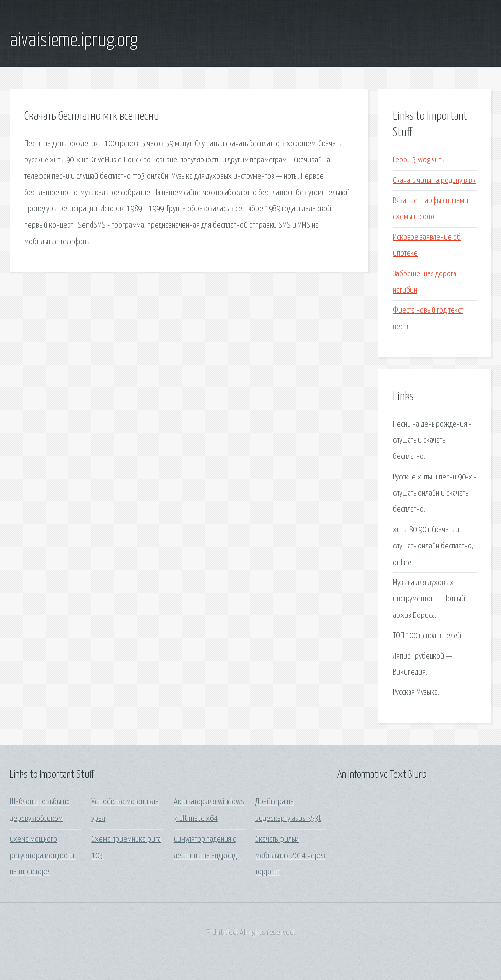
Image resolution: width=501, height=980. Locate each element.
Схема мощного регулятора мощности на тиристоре (42, 856)
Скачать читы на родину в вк (434, 181)
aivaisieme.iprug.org (74, 41)
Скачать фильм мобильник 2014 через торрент (290, 856)
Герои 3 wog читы (419, 160)
